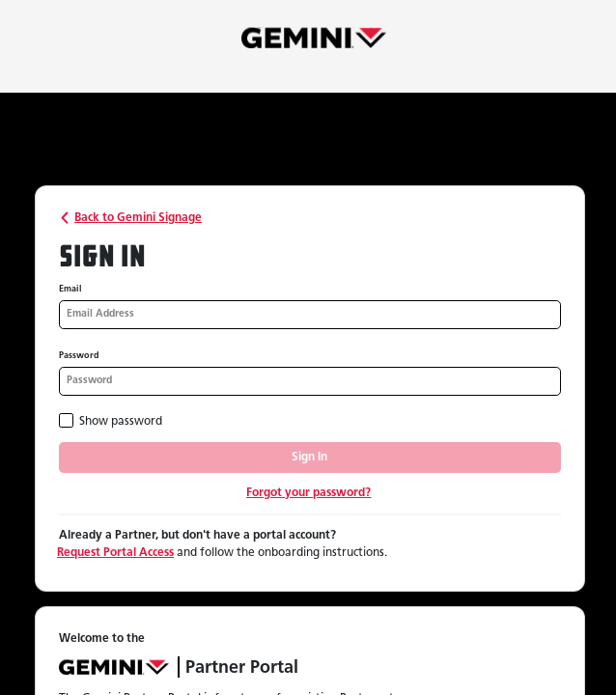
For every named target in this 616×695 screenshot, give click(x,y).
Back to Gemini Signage (129, 218)
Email (70, 289)
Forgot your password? (308, 493)
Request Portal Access (115, 553)
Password (79, 356)
